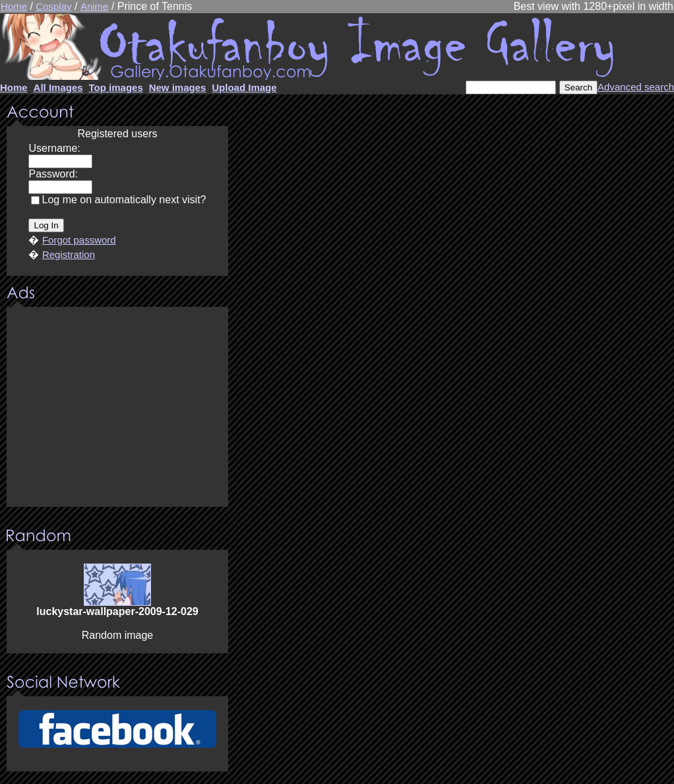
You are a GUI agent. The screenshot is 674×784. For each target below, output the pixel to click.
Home (14, 6)
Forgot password (79, 240)
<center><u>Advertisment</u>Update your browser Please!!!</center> (117, 408)
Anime (95, 6)
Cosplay (53, 6)
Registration (69, 254)
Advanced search (636, 87)
